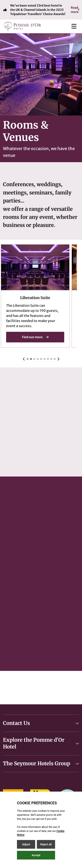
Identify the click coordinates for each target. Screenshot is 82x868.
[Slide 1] (31, 359)
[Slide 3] (38, 359)
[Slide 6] (48, 359)
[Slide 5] (44, 359)
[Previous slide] (24, 359)
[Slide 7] (51, 359)
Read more (75, 10)
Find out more (35, 337)
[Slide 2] (34, 359)
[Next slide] (58, 359)
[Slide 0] (28, 359)
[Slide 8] (55, 359)
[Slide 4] (41, 359)
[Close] (79, 10)
